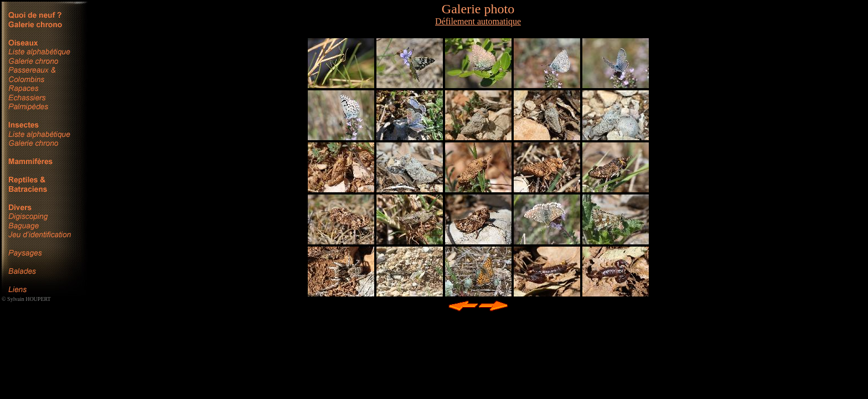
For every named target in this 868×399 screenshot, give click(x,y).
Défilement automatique (478, 21)
